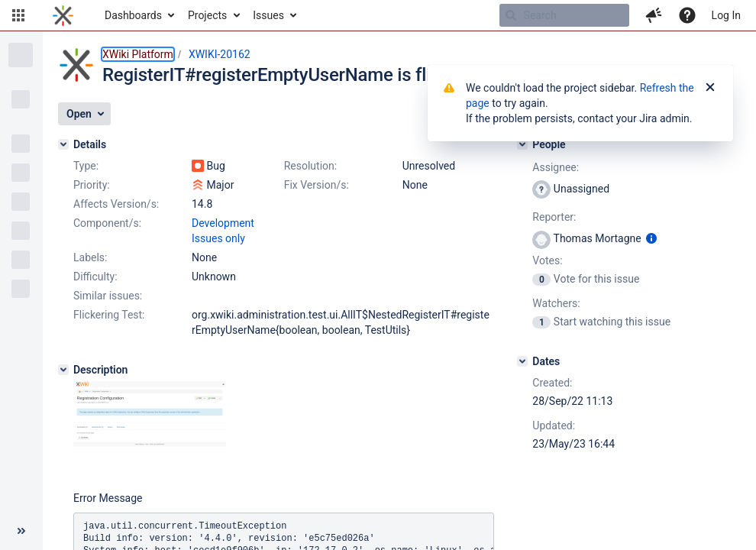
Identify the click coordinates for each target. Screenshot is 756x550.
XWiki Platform (138, 54)
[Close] (710, 88)
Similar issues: (108, 296)
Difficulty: (95, 277)
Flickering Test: (109, 315)
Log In (726, 15)
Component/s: (107, 223)
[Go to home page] (63, 15)
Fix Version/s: (317, 185)
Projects (207, 15)
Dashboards (133, 15)
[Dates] (522, 361)
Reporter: (554, 217)
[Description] (63, 370)
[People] (522, 144)
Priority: (92, 185)
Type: (86, 166)
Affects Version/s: (116, 204)
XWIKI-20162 (220, 54)
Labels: (90, 257)
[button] (18, 15)
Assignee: (556, 167)
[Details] (63, 144)
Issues (268, 15)
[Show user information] (651, 238)
